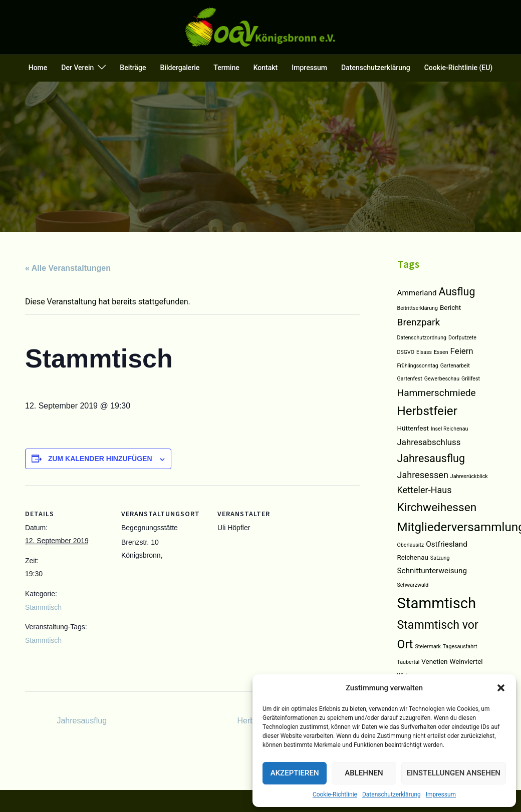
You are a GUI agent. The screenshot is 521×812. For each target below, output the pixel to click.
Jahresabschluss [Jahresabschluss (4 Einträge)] (429, 442)
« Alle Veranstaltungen (68, 268)
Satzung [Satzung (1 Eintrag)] (440, 558)
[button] (501, 688)
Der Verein (77, 68)
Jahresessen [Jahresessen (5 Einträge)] (423, 475)
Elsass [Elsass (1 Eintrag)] (424, 352)
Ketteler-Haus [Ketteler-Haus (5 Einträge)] (425, 490)
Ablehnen (364, 773)
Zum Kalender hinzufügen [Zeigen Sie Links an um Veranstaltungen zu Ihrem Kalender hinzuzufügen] (100, 459)
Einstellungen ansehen (454, 773)
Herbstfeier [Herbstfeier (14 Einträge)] (427, 411)
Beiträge (133, 68)
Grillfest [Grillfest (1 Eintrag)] (471, 379)
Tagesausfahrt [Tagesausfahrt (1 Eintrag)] (460, 647)
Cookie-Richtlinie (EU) (459, 68)
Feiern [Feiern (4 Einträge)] (462, 351)
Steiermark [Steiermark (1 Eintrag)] (428, 647)
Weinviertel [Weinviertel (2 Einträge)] (466, 662)
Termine (226, 68)
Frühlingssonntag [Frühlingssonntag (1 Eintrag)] (418, 366)
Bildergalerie (180, 68)
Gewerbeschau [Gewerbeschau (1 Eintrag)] (442, 379)
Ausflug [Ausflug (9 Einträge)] (457, 292)
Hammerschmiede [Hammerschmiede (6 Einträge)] (437, 393)
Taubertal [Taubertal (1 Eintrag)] (409, 662)
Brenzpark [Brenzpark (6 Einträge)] (419, 322)
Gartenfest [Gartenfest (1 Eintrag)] (410, 379)
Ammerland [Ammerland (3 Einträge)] (417, 293)
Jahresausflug (81, 721)
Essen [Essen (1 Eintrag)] (441, 352)
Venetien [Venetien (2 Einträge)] (434, 662)
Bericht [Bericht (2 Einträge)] (450, 308)
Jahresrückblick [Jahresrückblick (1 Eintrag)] (469, 476)
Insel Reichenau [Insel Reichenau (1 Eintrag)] (450, 429)
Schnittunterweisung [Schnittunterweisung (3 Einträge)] (432, 571)
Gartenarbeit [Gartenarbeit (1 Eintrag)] (455, 366)
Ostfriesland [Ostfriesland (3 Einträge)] (447, 544)
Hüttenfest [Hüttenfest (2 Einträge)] (413, 428)
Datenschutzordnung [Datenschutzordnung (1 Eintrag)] (422, 338)
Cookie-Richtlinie (335, 794)
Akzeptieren (295, 773)
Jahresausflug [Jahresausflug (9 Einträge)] (431, 458)
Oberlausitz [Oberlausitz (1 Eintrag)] (411, 545)
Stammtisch (43, 607)
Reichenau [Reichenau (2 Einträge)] (413, 557)
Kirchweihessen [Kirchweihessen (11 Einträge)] (437, 507)
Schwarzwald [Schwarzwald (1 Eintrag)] (413, 585)
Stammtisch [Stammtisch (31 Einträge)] (437, 603)
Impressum (441, 794)
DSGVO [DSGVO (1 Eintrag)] (406, 352)
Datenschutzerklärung (392, 794)
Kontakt (266, 68)
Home (38, 68)
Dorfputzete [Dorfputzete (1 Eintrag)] (462, 338)
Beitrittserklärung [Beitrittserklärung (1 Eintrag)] (418, 308)
